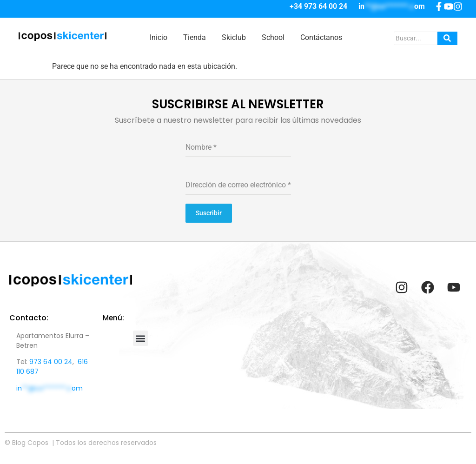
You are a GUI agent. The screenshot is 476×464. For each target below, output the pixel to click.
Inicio (159, 37)
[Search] (416, 38)
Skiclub (234, 37)
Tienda (195, 37)
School (273, 37)
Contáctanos (321, 37)
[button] (141, 338)
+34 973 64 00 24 (318, 6)
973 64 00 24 (51, 362)
